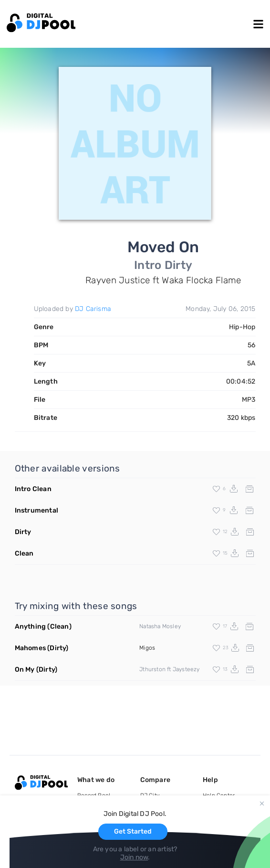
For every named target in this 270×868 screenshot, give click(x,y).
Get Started (133, 831)
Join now (134, 857)
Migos (147, 648)
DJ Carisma (93, 309)
